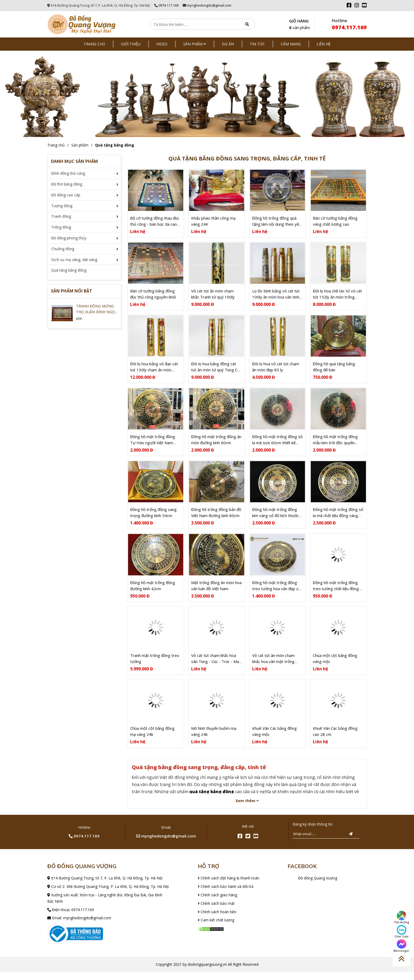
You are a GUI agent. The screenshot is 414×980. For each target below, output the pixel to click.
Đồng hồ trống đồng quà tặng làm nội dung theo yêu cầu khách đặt (277, 222)
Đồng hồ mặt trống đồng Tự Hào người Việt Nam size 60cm (153, 444)
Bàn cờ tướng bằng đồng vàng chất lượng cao (335, 222)
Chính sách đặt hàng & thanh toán (229, 886)
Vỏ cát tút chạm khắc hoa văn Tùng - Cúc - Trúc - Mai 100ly (215, 666)
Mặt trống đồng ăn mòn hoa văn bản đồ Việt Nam (216, 592)
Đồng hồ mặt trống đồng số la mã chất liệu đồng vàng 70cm (338, 518)
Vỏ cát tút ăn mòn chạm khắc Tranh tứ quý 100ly (213, 296)
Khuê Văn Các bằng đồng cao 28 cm (335, 739)
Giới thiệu (131, 44)
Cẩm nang (291, 44)
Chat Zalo (401, 932)
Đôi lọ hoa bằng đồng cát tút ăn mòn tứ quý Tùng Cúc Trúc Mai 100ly (216, 370)
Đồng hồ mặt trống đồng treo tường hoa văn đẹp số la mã (276, 592)
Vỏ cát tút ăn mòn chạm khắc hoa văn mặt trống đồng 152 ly (273, 666)
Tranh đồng (61, 216)
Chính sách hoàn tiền (217, 920)
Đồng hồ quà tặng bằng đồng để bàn (334, 370)
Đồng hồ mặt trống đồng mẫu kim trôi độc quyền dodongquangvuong (335, 444)
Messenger (401, 946)
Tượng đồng (62, 206)
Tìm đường (402, 917)
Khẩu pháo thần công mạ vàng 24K (213, 222)
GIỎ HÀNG (300, 25)
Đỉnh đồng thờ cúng (68, 173)
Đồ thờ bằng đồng (67, 184)
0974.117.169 (168, 5)
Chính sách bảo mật (216, 912)
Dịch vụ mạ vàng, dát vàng (74, 260)
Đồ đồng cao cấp (66, 195)
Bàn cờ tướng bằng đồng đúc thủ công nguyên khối (153, 296)
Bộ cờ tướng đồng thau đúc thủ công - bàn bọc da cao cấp (155, 222)
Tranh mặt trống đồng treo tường (155, 666)
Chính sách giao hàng (217, 903)
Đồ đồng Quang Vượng (318, 886)
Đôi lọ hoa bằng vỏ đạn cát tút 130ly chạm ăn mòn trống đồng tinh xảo (154, 370)
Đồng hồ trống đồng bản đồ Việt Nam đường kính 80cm (216, 518)
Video (162, 44)
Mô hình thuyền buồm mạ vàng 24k (214, 739)
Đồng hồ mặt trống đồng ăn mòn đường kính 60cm (216, 444)
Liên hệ (324, 44)
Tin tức (257, 44)
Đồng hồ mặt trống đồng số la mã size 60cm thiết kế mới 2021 (277, 444)
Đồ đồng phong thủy (69, 238)
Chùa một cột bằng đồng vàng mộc (335, 666)
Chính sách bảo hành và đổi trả (226, 895)
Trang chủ (94, 44)
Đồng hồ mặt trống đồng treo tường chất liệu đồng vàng (336, 592)
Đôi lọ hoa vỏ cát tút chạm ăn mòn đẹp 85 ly (276, 370)
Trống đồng (61, 227)
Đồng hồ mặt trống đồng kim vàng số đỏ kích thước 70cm (275, 518)
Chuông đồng (63, 249)
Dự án (228, 44)
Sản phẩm (195, 44)
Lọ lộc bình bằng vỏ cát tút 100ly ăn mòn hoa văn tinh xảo (276, 296)
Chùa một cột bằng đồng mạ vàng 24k (152, 739)
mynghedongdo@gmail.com (209, 5)
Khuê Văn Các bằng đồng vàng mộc (274, 739)
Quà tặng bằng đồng (115, 145)
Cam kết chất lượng (216, 928)
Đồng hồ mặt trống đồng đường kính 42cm (153, 592)
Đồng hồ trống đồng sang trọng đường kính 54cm (153, 518)
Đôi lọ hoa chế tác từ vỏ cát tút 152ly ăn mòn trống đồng (337, 296)
